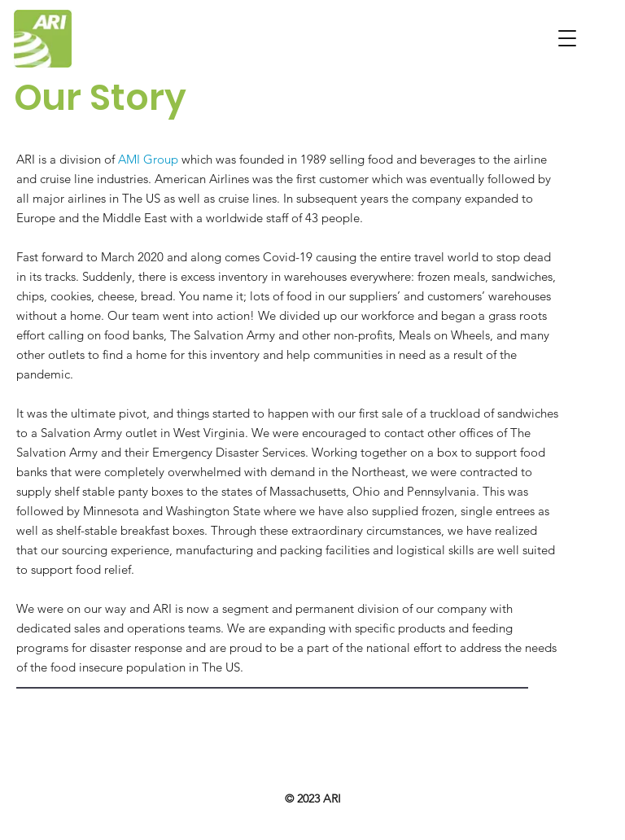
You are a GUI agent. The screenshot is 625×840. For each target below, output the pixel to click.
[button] (567, 38)
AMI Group (148, 159)
